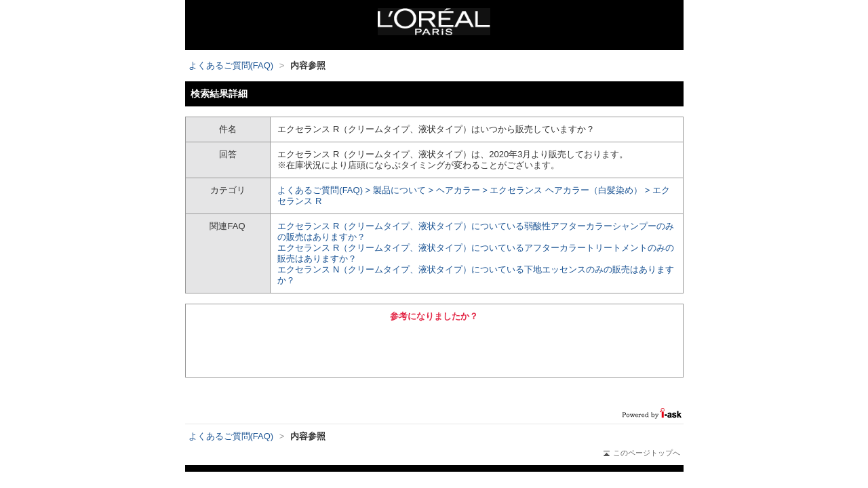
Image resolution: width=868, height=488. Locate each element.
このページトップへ (642, 453)
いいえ (509, 348)
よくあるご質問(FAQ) (231, 65)
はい (359, 348)
